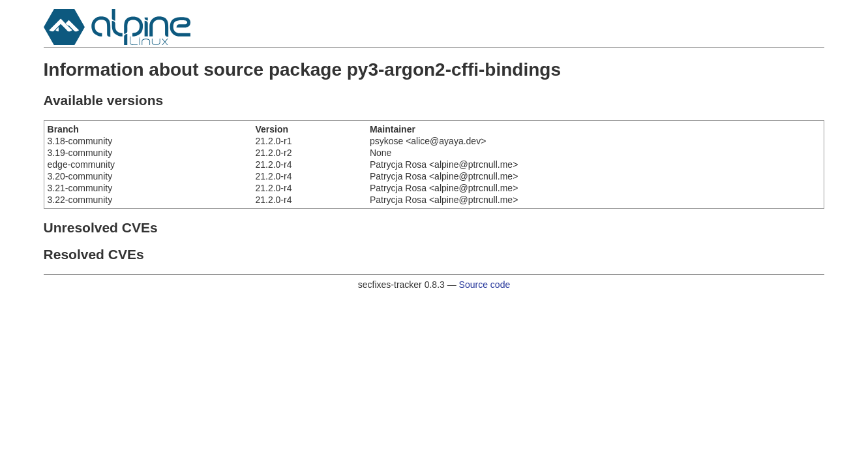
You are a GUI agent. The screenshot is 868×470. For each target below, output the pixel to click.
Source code (485, 285)
